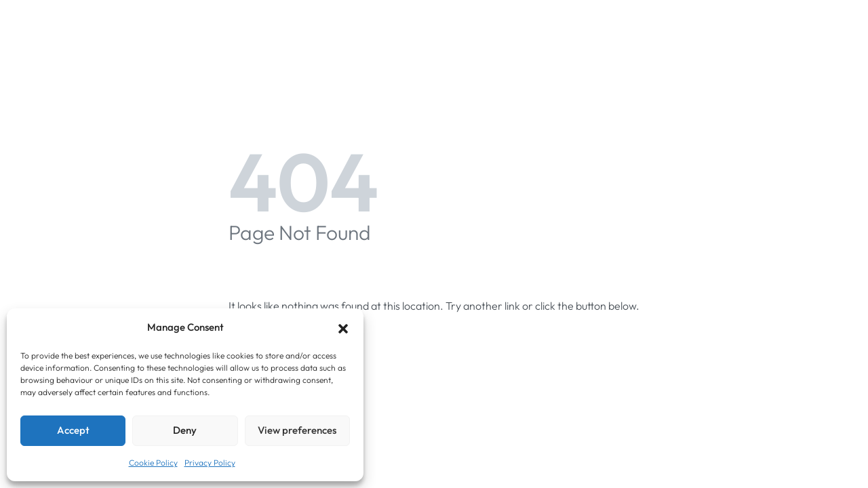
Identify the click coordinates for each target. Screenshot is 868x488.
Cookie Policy (153, 463)
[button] (343, 327)
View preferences (297, 430)
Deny (185, 430)
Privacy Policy (210, 463)
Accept (73, 430)
